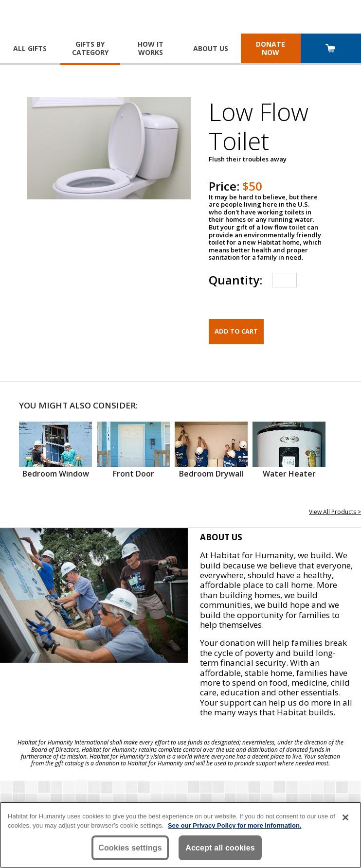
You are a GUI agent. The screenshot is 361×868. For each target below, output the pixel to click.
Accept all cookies (220, 848)
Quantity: (235, 280)
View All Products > (335, 512)
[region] (180, 835)
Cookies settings (130, 848)
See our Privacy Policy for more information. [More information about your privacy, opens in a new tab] (235, 825)
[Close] (345, 817)
